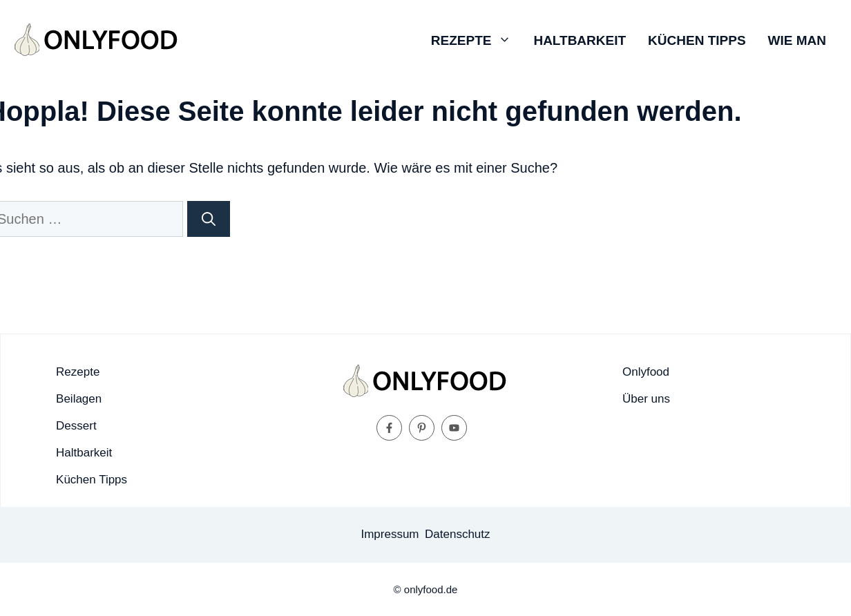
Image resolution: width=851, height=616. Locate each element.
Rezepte (477, 41)
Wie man (797, 40)
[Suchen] (209, 219)
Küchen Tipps (697, 40)
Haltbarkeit (580, 40)
